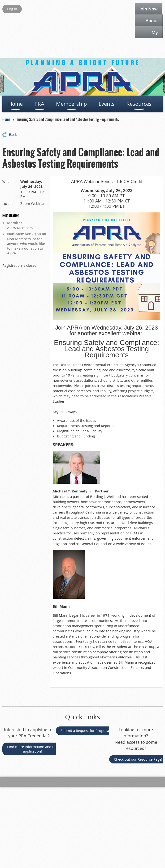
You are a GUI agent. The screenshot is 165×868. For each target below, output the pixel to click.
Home (6, 119)
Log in (12, 9)
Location (9, 204)
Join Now (149, 9)
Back (13, 134)
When (7, 181)
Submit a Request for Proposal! (86, 730)
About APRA (152, 22)
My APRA (152, 34)
